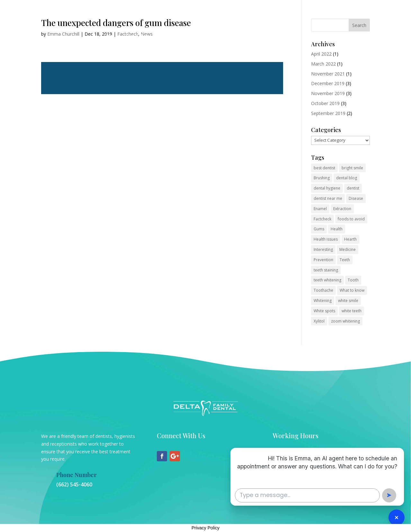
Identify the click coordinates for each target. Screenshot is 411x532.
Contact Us (201, 36)
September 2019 (328, 113)
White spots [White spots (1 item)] (324, 311)
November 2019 (328, 93)
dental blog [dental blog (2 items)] (347, 178)
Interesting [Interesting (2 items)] (323, 249)
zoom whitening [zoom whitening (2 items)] (345, 321)
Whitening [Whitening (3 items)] (323, 301)
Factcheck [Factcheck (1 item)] (322, 219)
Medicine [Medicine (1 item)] (348, 249)
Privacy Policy (205, 528)
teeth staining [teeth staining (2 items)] (326, 270)
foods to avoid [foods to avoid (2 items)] (351, 219)
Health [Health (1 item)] (337, 229)
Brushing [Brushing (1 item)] (322, 178)
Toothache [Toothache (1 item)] (323, 290)
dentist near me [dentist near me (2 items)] (328, 198)
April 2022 (321, 54)
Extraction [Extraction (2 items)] (342, 209)
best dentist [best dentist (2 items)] (324, 168)
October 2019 (325, 103)
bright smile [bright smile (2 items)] (352, 168)
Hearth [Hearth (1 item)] (350, 239)
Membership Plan (288, 36)
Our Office (137, 36)
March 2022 (323, 64)
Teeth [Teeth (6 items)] (345, 260)
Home (111, 36)
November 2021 (328, 74)
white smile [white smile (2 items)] (348, 301)
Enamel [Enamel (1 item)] (320, 209)
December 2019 (328, 83)
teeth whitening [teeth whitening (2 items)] (327, 280)
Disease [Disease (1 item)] (356, 198)
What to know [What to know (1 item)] (352, 290)
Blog (227, 36)
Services (165, 36)
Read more (162, 78)
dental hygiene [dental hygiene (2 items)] (327, 188)
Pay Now (250, 36)
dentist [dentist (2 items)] (353, 188)
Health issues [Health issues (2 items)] (326, 239)
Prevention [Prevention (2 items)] (323, 260)
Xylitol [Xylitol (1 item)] (319, 321)
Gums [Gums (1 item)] (319, 229)
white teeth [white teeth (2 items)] (352, 311)
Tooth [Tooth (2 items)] (353, 280)
